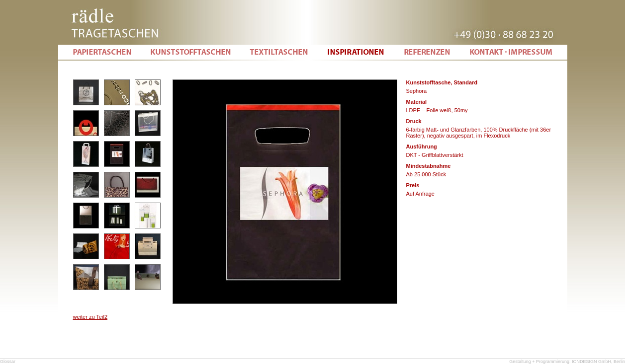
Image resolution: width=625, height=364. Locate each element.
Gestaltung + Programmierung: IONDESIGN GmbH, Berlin (567, 362)
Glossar (8, 362)
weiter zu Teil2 (90, 317)
